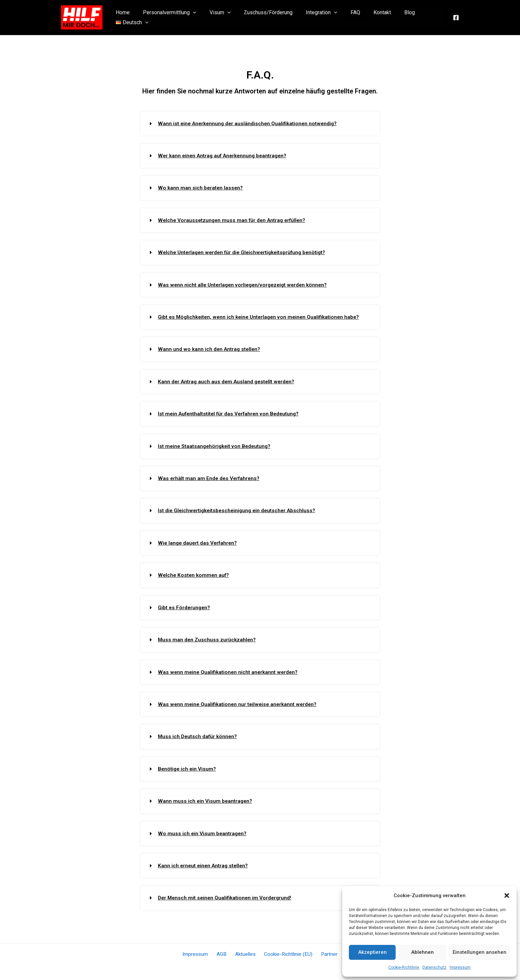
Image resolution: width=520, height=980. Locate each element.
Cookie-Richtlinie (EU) (286, 951)
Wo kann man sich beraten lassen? (201, 188)
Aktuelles (245, 951)
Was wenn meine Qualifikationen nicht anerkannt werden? (230, 670)
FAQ (344, 17)
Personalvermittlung (169, 18)
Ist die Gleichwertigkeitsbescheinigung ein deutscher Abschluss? (240, 509)
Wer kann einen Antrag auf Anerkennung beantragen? (225, 156)
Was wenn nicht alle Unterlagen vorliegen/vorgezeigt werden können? (246, 284)
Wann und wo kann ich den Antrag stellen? (210, 348)
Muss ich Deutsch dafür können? (199, 734)
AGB (224, 951)
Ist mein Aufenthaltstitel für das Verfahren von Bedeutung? (231, 413)
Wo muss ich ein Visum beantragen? (203, 830)
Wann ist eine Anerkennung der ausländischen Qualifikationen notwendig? (250, 123)
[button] (507, 896)
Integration (313, 18)
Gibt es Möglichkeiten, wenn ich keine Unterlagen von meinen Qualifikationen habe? (263, 316)
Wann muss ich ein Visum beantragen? (206, 798)
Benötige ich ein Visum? (188, 766)
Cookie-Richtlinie (404, 967)
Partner (325, 951)
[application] (192, 18)
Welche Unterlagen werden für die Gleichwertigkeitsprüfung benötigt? (246, 252)
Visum (216, 18)
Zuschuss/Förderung (262, 17)
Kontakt (368, 17)
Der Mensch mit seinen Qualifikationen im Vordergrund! (227, 895)
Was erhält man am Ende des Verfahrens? (210, 477)
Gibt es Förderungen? (185, 605)
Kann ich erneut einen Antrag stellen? (205, 863)
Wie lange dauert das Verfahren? (199, 541)
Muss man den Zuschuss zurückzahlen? (208, 638)
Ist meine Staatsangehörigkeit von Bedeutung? (217, 445)
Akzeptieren (372, 952)
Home (124, 17)
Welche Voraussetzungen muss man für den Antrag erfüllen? (234, 220)
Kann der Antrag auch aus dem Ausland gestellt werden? (228, 381)
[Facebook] (456, 18)
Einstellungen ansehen (480, 952)
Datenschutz (434, 967)
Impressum (460, 967)
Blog (393, 17)
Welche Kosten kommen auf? (195, 573)
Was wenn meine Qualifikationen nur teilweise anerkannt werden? (240, 702)
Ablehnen (422, 952)
